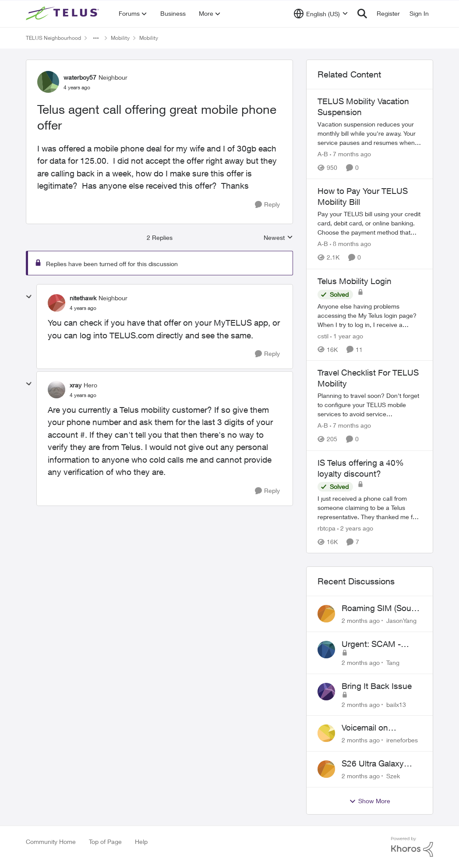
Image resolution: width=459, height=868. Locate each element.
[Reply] (267, 205)
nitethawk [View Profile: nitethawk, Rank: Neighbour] (83, 298)
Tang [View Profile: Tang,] (393, 662)
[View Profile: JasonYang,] (326, 614)
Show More (370, 801)
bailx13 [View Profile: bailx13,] (396, 704)
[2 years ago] (355, 528)
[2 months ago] (361, 620)
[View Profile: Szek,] (326, 769)
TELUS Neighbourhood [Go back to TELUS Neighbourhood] (53, 38)
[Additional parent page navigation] (96, 38)
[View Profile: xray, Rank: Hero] (56, 390)
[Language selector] (321, 14)
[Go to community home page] (64, 14)
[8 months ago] (350, 244)
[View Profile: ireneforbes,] (326, 733)
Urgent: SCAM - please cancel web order (376, 644)
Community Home (51, 842)
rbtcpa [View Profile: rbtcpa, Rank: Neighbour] (327, 528)
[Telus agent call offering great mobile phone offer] (83, 308)
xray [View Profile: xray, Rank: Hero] (76, 385)
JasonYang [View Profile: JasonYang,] (401, 620)
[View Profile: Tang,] (326, 650)
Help (141, 842)
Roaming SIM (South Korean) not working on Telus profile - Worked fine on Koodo (380, 608)
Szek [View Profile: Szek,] (393, 776)
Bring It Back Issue (377, 686)
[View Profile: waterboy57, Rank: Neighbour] (48, 82)
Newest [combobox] (278, 238)
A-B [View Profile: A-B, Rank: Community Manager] (323, 154)
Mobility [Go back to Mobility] (120, 38)
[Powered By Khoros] (412, 847)
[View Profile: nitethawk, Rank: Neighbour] (56, 303)
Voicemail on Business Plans (370, 728)
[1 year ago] (347, 336)
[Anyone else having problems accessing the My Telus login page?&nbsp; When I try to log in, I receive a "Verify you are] (370, 315)
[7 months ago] (350, 154)
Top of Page (105, 842)
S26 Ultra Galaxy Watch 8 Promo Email (382, 764)
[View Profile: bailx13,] (326, 692)
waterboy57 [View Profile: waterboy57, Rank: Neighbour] (80, 77)
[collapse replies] (29, 297)
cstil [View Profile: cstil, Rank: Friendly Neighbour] (323, 336)
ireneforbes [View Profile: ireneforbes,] (402, 740)
